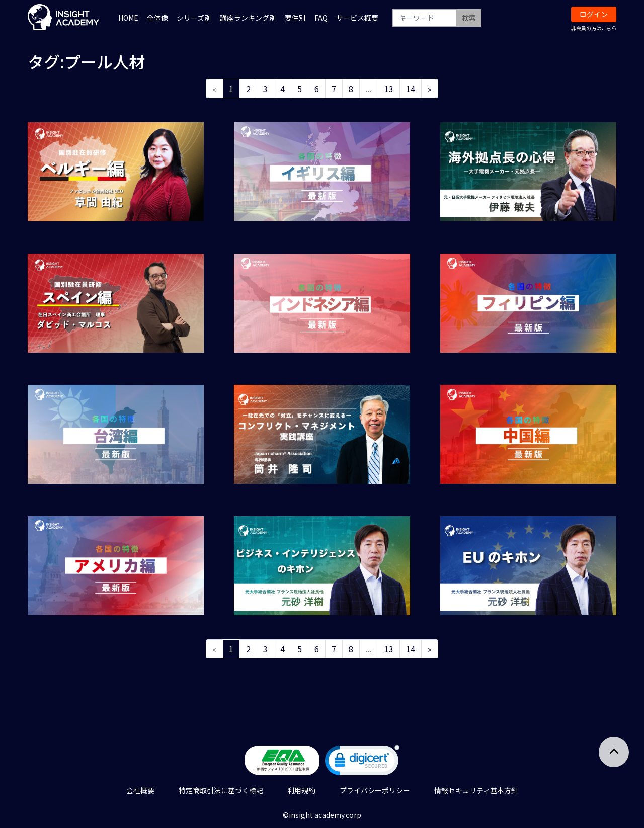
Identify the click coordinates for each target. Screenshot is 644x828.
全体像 (157, 18)
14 (411, 89)
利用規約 (301, 790)
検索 (469, 18)
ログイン (594, 14)
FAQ (321, 18)
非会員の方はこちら (594, 28)
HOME (128, 18)
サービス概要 (357, 18)
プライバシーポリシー (375, 790)
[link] (362, 762)
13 (389, 89)
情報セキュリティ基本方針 (476, 790)
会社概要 (140, 790)
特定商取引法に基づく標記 (221, 790)
